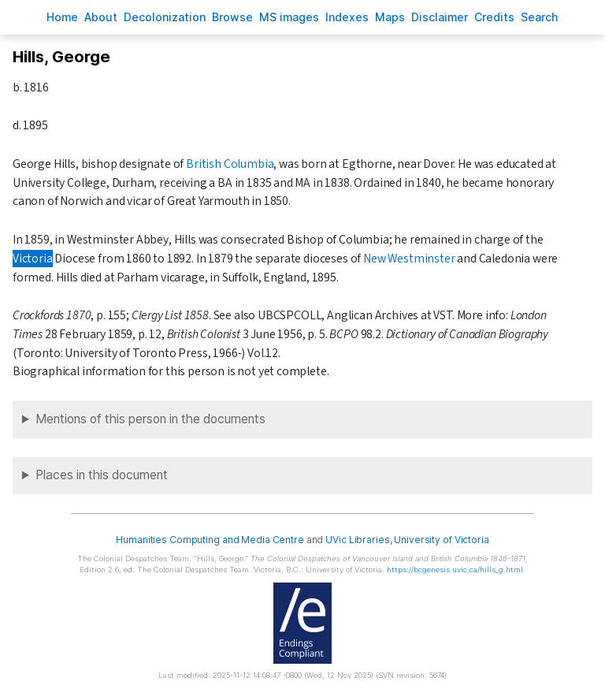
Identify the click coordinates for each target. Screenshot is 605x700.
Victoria (33, 259)
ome (62, 17)
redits (494, 17)
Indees (347, 17)
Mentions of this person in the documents (150, 419)
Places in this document (102, 475)
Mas (390, 17)
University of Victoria (441, 540)
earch (540, 17)
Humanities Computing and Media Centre (210, 540)
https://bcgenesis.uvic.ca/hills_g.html (455, 570)
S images (289, 17)
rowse (232, 17)
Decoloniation (165, 17)
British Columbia (230, 164)
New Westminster (409, 259)
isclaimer (440, 17)
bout (101, 17)
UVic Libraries (357, 540)
